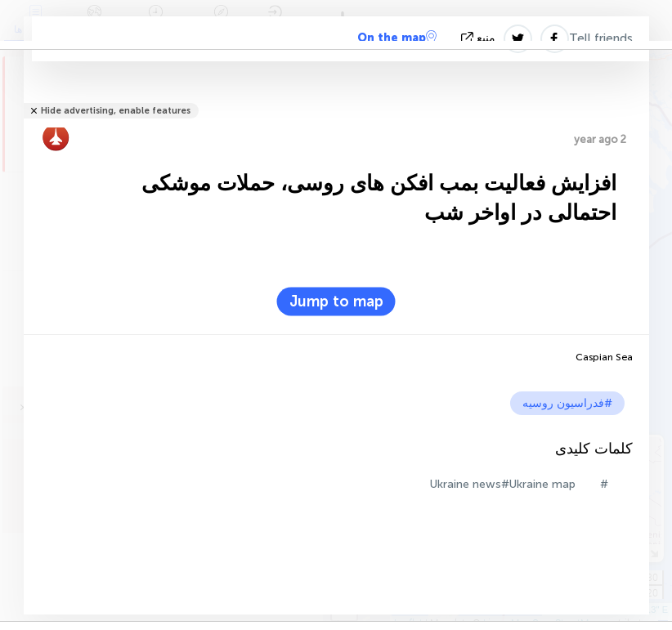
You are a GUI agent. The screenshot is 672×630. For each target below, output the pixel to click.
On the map (397, 38)
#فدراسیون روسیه (567, 403)
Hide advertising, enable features (116, 111)
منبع (480, 38)
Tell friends (601, 38)
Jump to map (336, 302)
